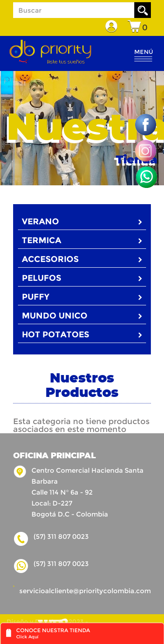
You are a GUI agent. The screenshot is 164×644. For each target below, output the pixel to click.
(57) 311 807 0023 (61, 564)
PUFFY (82, 297)
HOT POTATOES (82, 334)
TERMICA (82, 240)
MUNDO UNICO (82, 316)
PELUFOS (82, 278)
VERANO (82, 221)
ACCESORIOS (82, 259)
